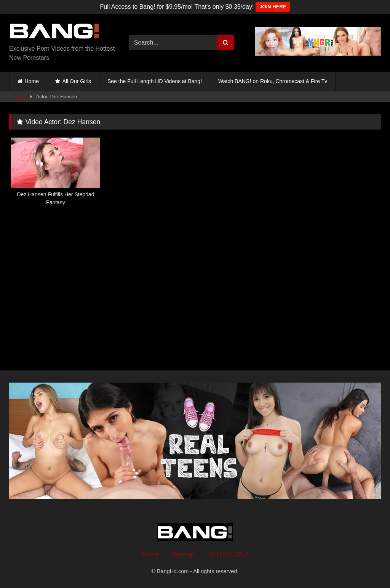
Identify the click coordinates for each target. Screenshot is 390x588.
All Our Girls (77, 81)
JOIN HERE (273, 7)
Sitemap (183, 554)
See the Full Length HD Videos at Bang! (155, 81)
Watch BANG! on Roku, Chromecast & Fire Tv (273, 81)
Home (32, 81)
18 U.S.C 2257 (228, 554)
